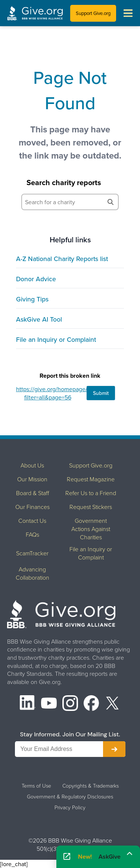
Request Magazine (91, 479)
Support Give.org (93, 13)
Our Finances (32, 507)
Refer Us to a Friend (91, 493)
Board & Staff (32, 493)
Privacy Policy (70, 807)
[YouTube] (49, 704)
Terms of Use (36, 786)
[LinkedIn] (28, 704)
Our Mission (32, 479)
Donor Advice (36, 279)
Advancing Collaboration (32, 573)
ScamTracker (32, 553)
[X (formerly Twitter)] (112, 704)
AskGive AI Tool (39, 319)
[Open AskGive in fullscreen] (67, 857)
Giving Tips (32, 299)
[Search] (111, 202)
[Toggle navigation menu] (128, 13)
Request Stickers (91, 507)
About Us (32, 465)
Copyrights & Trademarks (91, 786)
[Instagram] (70, 704)
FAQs (32, 534)
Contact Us (32, 521)
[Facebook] (91, 704)
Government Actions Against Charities (91, 529)
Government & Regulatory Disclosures (70, 797)
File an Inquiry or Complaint (56, 339)
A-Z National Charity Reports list (62, 259)
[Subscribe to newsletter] (114, 749)
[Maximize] (130, 854)
